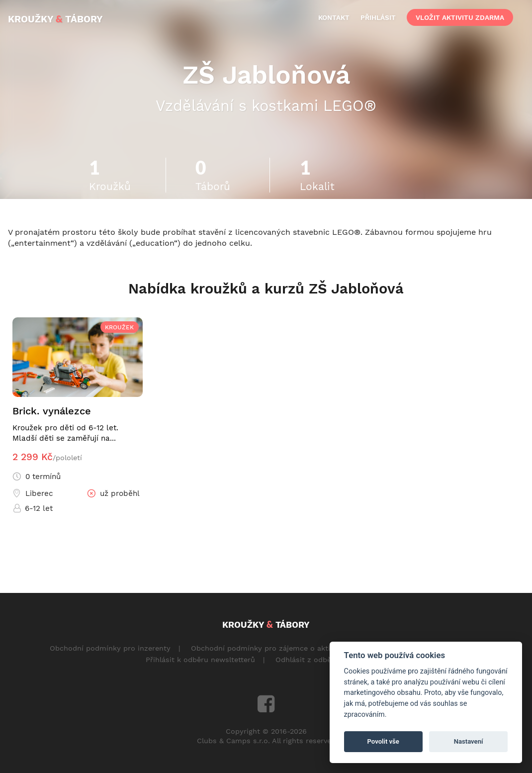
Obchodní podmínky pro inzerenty (110, 648)
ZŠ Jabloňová (266, 75)
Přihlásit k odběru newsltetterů (200, 660)
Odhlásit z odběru (307, 660)
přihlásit (378, 17)
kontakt (334, 17)
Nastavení (469, 741)
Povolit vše (383, 741)
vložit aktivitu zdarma (460, 17)
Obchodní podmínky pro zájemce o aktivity (267, 648)
